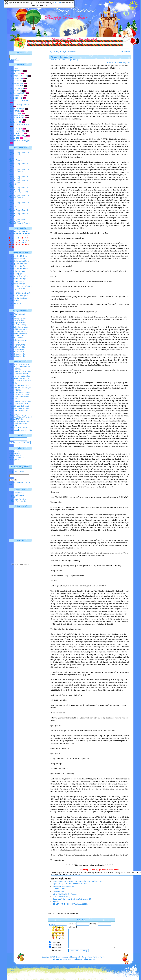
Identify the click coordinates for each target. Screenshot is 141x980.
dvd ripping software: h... (18, 340)
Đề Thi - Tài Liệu (16, 131)
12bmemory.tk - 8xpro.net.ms (81, 957)
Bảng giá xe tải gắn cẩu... (19, 276)
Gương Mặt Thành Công (18, 141)
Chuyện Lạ (14, 73)
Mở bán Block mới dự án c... (20, 269)
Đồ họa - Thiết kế (16, 109)
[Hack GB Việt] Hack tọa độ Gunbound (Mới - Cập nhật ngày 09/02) (19, 408)
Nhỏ (129, 63)
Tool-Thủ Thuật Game (17, 124)
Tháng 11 (13, 155)
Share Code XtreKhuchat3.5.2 (63, 886)
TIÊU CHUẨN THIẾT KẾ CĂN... (21, 286)
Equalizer (56, 902)
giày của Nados (15, 303)
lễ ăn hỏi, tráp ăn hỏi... (18, 266)
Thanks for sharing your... (19, 327)
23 (10, 245)
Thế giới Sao (14, 91)
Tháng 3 (25, 177)
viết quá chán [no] (16, 342)
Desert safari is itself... (17, 335)
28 (26, 245)
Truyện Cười (14, 81)
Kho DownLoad (15, 93)
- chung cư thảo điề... (17, 338)
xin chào (13, 316)
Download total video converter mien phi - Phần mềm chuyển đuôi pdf (77, 881)
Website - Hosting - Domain (19, 105)
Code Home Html (16, 117)
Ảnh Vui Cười (14, 86)
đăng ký (58, 3)
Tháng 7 (12, 153)
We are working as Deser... (19, 333)
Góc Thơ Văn (14, 78)
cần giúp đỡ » (125, 52)
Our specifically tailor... (18, 321)
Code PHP (13, 113)
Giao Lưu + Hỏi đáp (17, 136)
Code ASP (13, 111)
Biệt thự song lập (16, 274)
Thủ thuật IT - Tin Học (17, 101)
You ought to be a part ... (18, 329)
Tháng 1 (12, 164)
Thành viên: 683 (15, 456)
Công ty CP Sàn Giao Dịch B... (21, 293)
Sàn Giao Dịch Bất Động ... (19, 298)
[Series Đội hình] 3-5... (18, 347)
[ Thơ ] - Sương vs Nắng (61, 897)
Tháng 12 (20, 155)
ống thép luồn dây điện (18, 279)
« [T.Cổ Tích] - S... (56, 52)
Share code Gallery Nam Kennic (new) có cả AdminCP (72, 899)
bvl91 (75, 60)
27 (23, 245)
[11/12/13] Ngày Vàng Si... (19, 345)
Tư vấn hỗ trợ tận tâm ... (18, 259)
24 (13, 245)
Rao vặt (12, 138)
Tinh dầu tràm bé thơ (17, 281)
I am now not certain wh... (19, 331)
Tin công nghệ (15, 71)
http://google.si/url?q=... (18, 323)
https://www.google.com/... (19, 319)
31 (13, 247)
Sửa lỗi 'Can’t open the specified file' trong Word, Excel (21, 416)
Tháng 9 (12, 182)
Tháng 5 (19, 179)
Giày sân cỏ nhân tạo (17, 284)
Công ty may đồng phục (18, 264)
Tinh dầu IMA (14, 301)
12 (19, 240)
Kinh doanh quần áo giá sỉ (19, 296)
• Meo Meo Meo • (59, 889)
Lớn (115, 63)
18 (16, 242)
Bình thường (122, 63)
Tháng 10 (25, 153)
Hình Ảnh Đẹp (15, 88)
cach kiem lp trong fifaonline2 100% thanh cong (20, 422)
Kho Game (13, 122)
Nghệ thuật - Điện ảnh (18, 76)
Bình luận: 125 (15, 454)
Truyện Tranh (14, 83)
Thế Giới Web (15, 96)
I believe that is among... (18, 325)
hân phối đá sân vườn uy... (19, 271)
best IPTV (13, 305)
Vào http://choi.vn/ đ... (17, 352)
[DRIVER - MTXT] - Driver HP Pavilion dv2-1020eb (71, 904)
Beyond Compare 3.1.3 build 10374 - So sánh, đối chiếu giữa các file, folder (20, 394)
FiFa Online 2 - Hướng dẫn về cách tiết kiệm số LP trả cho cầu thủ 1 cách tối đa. (20, 378)
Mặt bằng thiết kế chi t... (18, 256)
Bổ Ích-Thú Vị (15, 120)
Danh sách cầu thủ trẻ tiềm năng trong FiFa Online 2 (19, 366)
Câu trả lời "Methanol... (18, 314)
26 (19, 245)
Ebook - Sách (14, 133)
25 (16, 245)
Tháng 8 (19, 153)
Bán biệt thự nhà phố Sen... (19, 261)
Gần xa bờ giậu (58, 891)
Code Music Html (16, 115)
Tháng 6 (12, 180)
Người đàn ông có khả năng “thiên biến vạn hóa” (70, 884)
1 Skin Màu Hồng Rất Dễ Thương (65, 894)
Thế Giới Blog (15, 98)
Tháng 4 (12, 160)
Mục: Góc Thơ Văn (69, 52)
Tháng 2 (19, 169)
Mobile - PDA (14, 129)
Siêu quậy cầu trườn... (18, 350)
